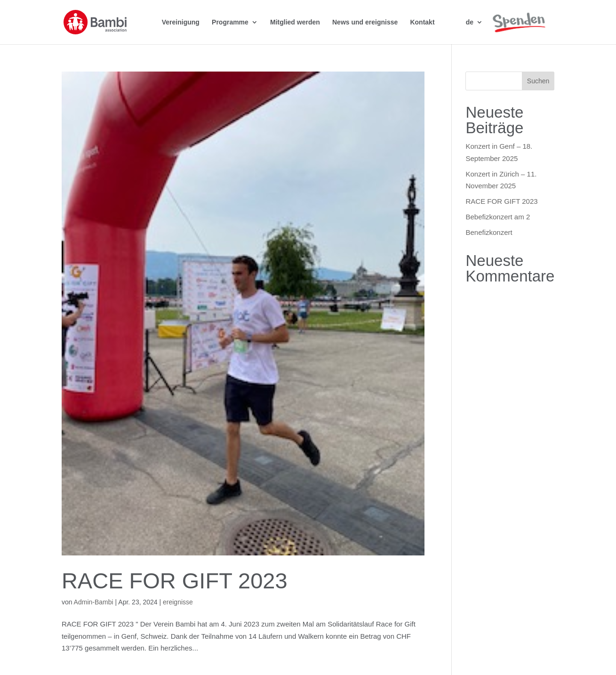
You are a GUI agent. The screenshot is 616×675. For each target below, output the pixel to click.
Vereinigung (181, 22)
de (470, 22)
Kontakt (422, 22)
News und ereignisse (365, 22)
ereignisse (178, 602)
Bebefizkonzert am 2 (498, 217)
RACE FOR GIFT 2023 (175, 581)
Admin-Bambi (94, 602)
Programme (230, 22)
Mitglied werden (295, 22)
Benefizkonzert (489, 232)
